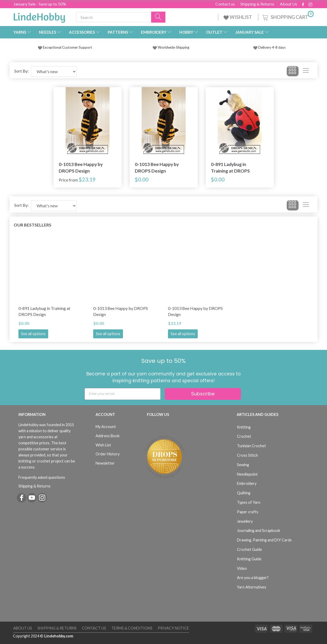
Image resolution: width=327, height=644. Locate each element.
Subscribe (203, 394)
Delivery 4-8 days (269, 47)
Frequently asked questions (42, 477)
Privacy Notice (173, 628)
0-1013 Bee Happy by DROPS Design (81, 168)
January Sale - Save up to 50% (40, 4)
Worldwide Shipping (171, 47)
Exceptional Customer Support (68, 47)
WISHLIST (238, 17)
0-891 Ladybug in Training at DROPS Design (230, 168)
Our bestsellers (33, 225)
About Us (289, 4)
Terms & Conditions (132, 628)
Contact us (225, 4)
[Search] (158, 17)
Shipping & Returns (257, 4)
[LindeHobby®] (39, 16)
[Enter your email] (123, 394)
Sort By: (21, 71)
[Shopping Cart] (288, 16)
